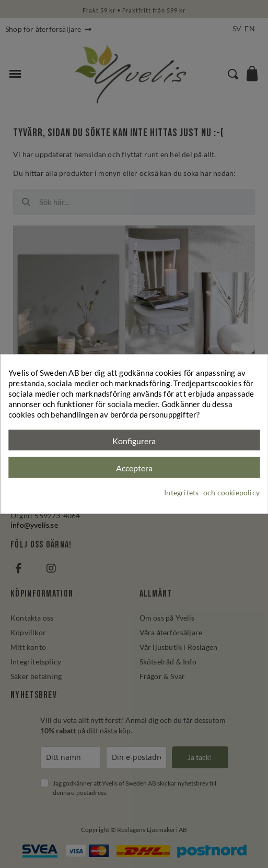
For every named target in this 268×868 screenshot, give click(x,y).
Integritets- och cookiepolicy (212, 492)
